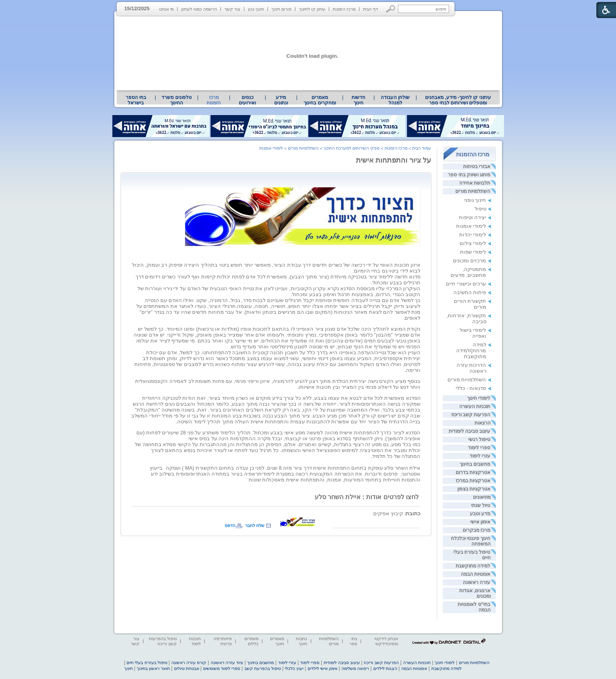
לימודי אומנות (471, 226)
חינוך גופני (475, 200)
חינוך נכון (256, 9)
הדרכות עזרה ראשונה (471, 368)
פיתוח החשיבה (470, 292)
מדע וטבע (480, 514)
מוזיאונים (482, 497)
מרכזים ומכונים (470, 261)
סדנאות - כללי (471, 388)
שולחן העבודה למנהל (395, 100)
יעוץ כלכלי (294, 668)
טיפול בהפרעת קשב (263, 668)
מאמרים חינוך (277, 641)
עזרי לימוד (480, 456)
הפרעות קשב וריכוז (471, 415)
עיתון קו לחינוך (312, 9)
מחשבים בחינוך (475, 464)
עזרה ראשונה (477, 582)
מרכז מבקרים (477, 530)
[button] (391, 9)
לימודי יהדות (473, 235)
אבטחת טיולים (187, 668)
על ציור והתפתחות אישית (394, 160)
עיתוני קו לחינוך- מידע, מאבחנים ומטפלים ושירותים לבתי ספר (458, 100)
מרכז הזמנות (344, 9)
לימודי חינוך (479, 398)
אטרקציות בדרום (473, 472)
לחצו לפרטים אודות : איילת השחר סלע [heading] (368, 497)
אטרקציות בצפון (474, 489)
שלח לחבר (255, 525)
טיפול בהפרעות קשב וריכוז (163, 641)
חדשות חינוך (358, 100)
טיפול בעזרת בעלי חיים (147, 663)
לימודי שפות (473, 252)
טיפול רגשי (479, 439)
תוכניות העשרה (475, 406)
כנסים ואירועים (247, 100)
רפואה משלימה (355, 668)
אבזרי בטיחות (477, 167)
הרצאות (483, 423)
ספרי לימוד (479, 448)
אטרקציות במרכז (473, 481)
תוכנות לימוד (195, 641)
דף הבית (370, 9)
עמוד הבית (422, 148)
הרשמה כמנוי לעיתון (199, 9)
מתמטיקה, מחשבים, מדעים (468, 272)
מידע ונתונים (281, 100)
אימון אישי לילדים (323, 668)
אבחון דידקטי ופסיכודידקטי (386, 641)
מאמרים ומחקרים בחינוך (320, 100)
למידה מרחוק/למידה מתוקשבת (471, 350)
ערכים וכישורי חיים (466, 284)
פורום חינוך (281, 9)
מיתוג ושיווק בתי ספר (469, 175)
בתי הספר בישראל (136, 100)
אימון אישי (480, 522)
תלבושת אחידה (475, 183)
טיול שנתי (481, 505)
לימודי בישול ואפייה (473, 333)
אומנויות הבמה (476, 574)
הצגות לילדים (385, 668)
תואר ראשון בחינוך (153, 668)
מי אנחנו (166, 9)
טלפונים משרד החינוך (176, 100)
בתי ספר (353, 641)
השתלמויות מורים (473, 191)
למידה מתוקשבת (473, 566)
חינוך (128, 668)
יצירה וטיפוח (473, 217)
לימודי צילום (473, 243)
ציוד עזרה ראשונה (227, 663)
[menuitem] (458, 100)
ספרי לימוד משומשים (222, 668)
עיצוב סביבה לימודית (470, 431)
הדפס (230, 525)
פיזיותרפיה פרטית (223, 641)
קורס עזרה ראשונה (189, 663)
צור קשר (232, 9)
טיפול (480, 209)
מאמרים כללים (251, 641)
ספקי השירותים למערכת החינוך (351, 148)
